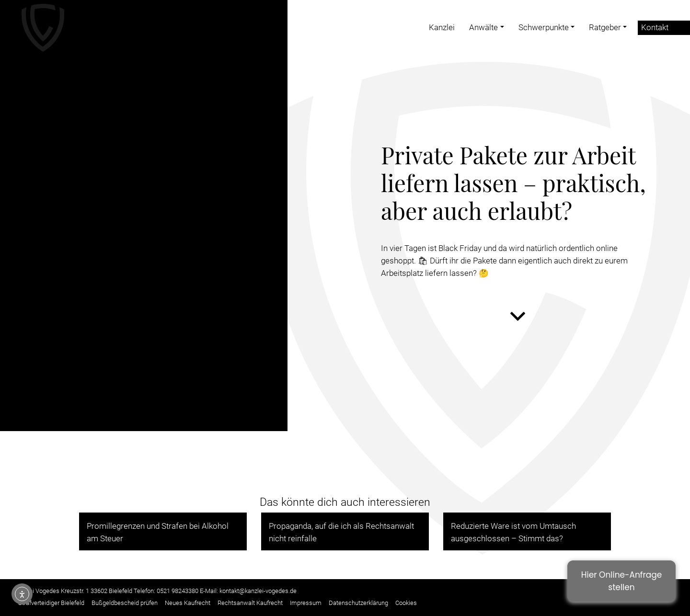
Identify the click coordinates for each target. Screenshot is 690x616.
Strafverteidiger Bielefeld (51, 603)
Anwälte (483, 28)
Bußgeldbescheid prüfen (125, 603)
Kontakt (655, 28)
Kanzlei (442, 28)
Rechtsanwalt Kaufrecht (250, 603)
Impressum (306, 603)
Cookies (406, 603)
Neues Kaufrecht (188, 603)
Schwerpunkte (544, 28)
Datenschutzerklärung (358, 603)
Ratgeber (605, 28)
